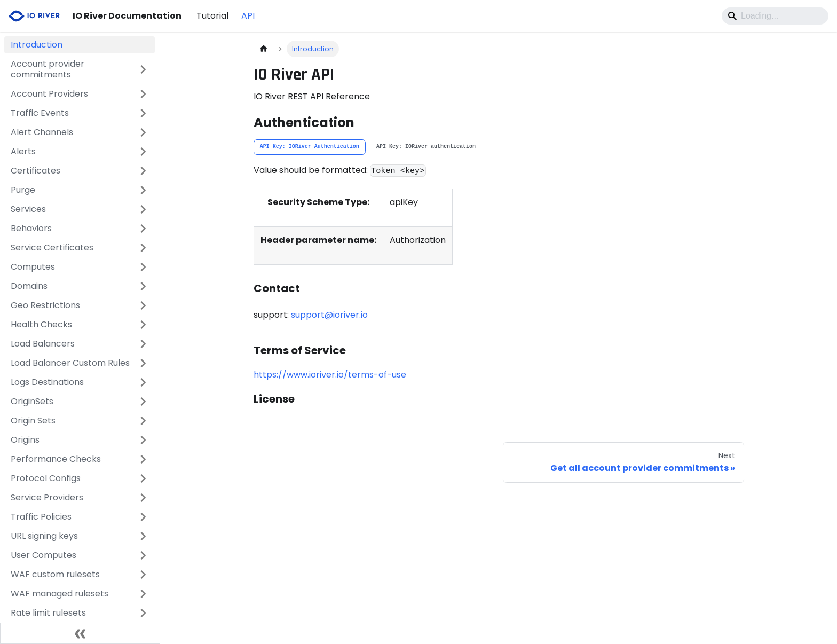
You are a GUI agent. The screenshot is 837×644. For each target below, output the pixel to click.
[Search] (775, 16)
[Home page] (264, 49)
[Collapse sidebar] (80, 633)
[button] (80, 69)
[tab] (310, 147)
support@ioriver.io (329, 315)
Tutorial (212, 16)
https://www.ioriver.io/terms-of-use (330, 375)
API (248, 16)
